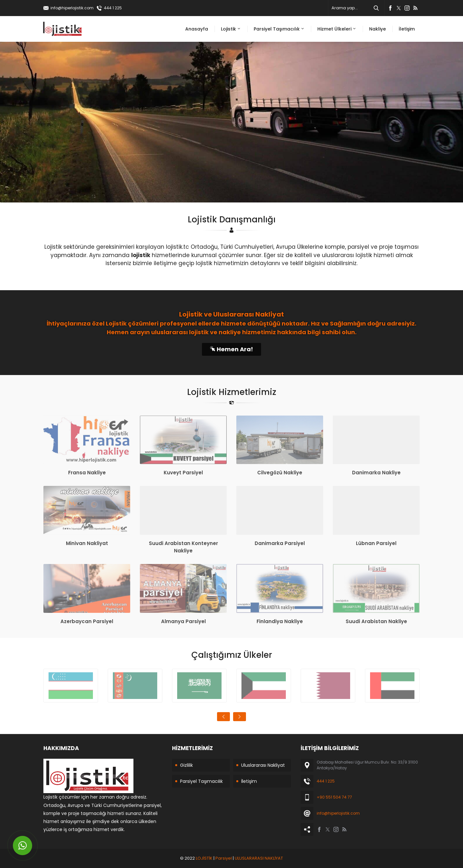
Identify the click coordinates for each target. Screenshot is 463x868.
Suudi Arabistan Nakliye (376, 621)
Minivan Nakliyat (87, 543)
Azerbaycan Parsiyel (87, 621)
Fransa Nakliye (87, 473)
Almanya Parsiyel (183, 621)
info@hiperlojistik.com (72, 8)
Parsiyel (224, 858)
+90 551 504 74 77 (334, 797)
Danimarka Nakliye (376, 473)
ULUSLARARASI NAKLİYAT (259, 858)
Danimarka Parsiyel (280, 543)
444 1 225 (113, 8)
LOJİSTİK (204, 858)
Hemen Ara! (232, 349)
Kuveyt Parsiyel (183, 473)
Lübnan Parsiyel (376, 543)
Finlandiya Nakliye (280, 621)
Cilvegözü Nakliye (280, 473)
